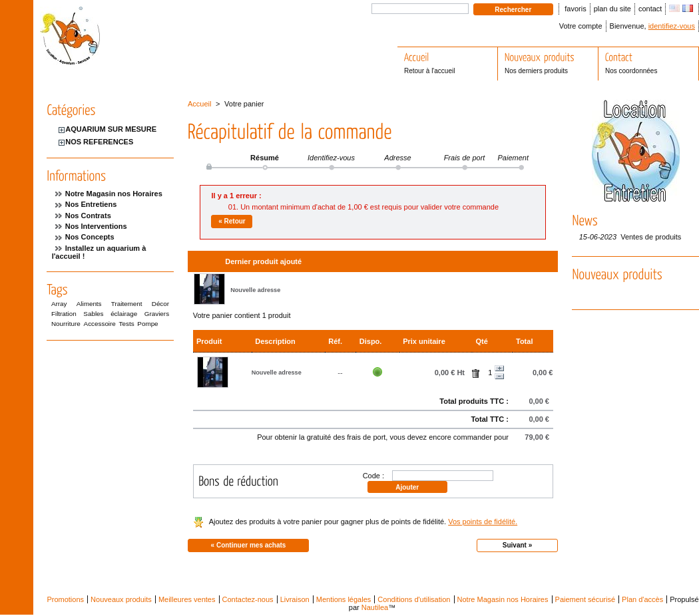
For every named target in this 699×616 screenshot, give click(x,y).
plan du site (612, 9)
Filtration (64, 314)
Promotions (65, 599)
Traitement (127, 304)
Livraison (295, 599)
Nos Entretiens (91, 204)
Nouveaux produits (121, 599)
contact (650, 9)
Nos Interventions (96, 226)
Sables (93, 314)
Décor (160, 304)
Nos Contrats (88, 216)
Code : (373, 476)
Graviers (157, 314)
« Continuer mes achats (249, 545)
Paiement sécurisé (585, 599)
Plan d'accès (642, 599)
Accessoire (100, 324)
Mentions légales (344, 599)
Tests (127, 324)
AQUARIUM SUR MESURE (111, 129)
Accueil (199, 104)
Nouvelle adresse (255, 290)
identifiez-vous (672, 26)
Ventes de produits (651, 237)
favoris (575, 9)
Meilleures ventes (187, 599)
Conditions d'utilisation (414, 599)
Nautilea (375, 607)
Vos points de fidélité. (483, 522)
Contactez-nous (248, 599)
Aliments (89, 304)
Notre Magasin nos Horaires (114, 194)
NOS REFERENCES (99, 142)
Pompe (147, 324)
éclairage (124, 314)
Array (59, 304)
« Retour (232, 221)
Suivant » (517, 545)
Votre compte (581, 26)
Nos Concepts (90, 237)
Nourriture (66, 324)
